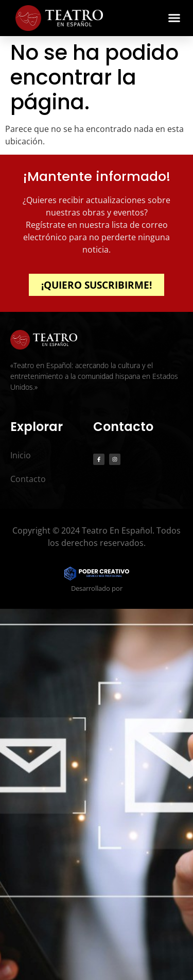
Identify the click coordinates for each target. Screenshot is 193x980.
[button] (174, 18)
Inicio (21, 455)
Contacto (28, 479)
